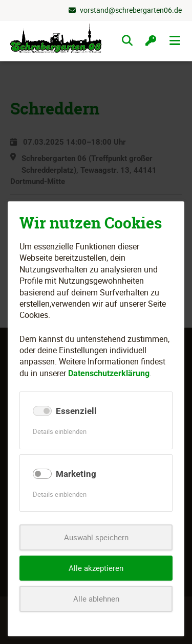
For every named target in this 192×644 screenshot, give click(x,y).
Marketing (76, 474)
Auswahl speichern (96, 537)
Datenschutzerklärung (109, 373)
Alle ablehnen (96, 599)
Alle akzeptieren (96, 568)
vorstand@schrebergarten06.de (131, 10)
